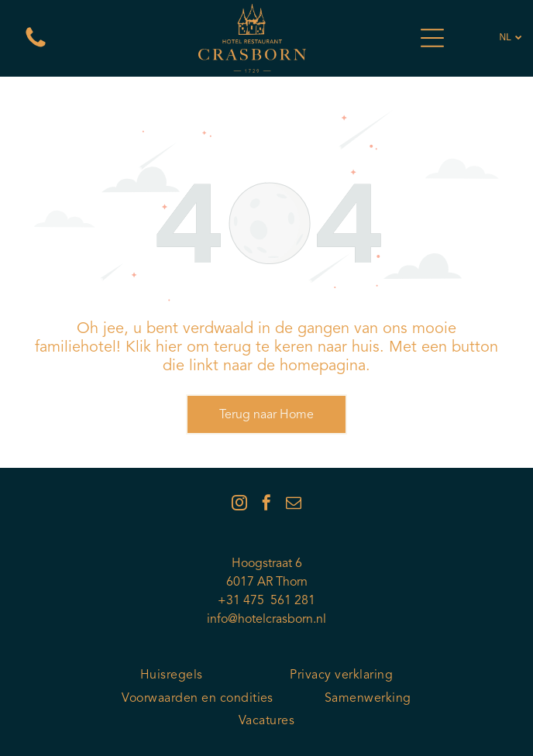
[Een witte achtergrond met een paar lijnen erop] (36, 48)
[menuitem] (172, 676)
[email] (294, 505)
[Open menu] (432, 38)
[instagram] (239, 505)
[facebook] (266, 505)
